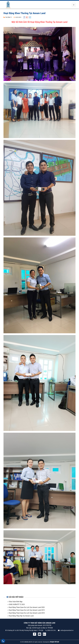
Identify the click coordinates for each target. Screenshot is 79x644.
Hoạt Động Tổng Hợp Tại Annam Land (21, 616)
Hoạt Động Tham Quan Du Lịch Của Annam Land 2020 (27, 607)
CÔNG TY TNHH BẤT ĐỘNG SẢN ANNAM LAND (39, 623)
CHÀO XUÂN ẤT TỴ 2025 (17, 604)
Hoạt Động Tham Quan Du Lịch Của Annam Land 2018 (27, 613)
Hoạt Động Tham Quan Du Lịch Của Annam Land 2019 (27, 610)
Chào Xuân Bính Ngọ (16, 602)
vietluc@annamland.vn (67, 630)
